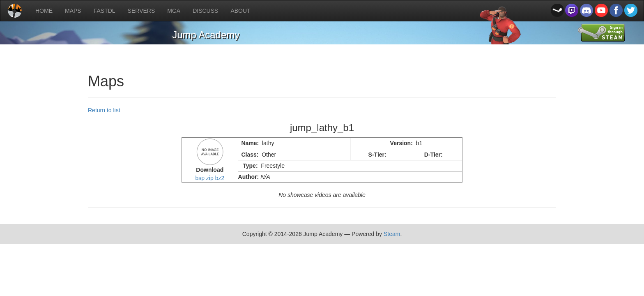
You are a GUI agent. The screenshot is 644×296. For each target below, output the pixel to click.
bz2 (220, 178)
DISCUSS (205, 11)
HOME (44, 11)
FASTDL (105, 11)
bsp (200, 178)
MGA (174, 11)
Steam (392, 234)
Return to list (104, 110)
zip (210, 178)
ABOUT (240, 11)
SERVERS (141, 11)
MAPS (73, 11)
